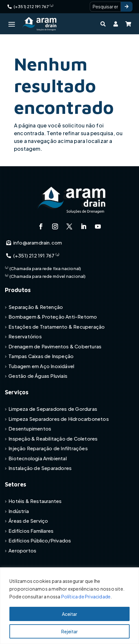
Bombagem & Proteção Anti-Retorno (53, 317)
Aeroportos (22, 550)
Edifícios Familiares (31, 531)
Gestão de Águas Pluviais (38, 376)
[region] (69, 606)
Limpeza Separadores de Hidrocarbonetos (59, 419)
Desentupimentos (30, 428)
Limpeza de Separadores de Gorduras (53, 409)
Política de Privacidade (86, 596)
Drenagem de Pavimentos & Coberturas (55, 346)
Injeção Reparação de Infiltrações (48, 448)
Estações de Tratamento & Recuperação (57, 327)
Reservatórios (25, 336)
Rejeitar (69, 631)
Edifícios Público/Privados (40, 540)
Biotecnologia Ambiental (38, 458)
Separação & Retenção (36, 307)
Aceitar (69, 614)
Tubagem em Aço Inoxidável (41, 366)
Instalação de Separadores (40, 468)
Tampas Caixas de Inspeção (41, 356)
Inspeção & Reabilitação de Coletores (53, 438)
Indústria (19, 511)
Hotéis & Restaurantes (35, 501)
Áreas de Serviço (28, 521)
